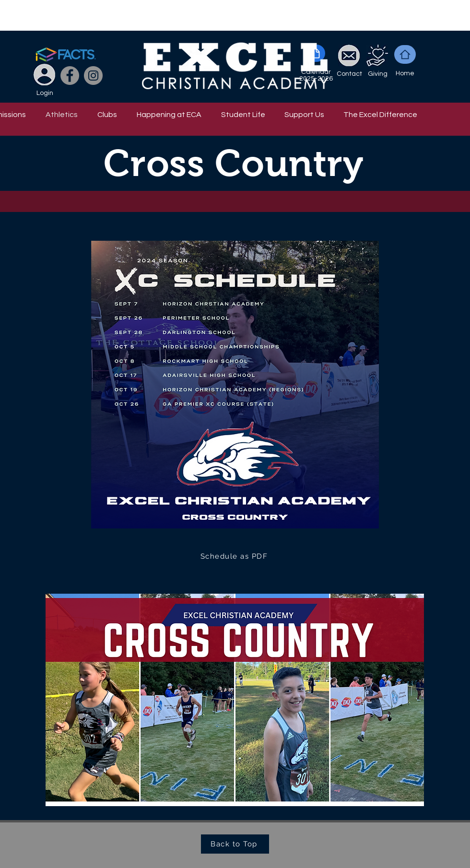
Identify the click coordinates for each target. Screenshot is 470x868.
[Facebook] (70, 76)
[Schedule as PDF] (235, 556)
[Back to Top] (235, 844)
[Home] (405, 54)
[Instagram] (93, 76)
